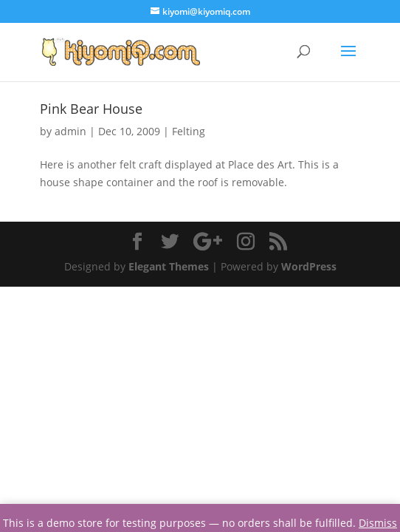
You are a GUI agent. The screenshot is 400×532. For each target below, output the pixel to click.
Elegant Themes (169, 266)
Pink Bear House (91, 109)
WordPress (309, 266)
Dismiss (378, 523)
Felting (189, 131)
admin (70, 131)
